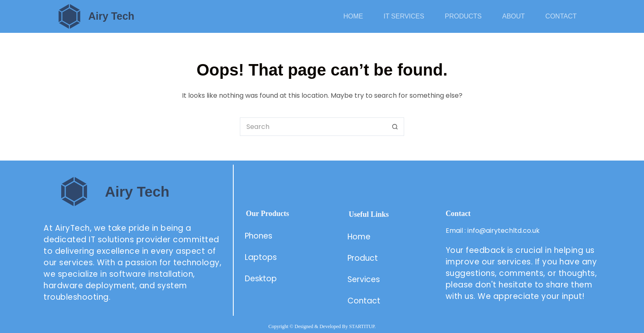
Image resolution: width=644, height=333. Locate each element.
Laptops (261, 257)
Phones (259, 236)
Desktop (261, 279)
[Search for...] (313, 127)
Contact (561, 16)
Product (364, 258)
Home (353, 16)
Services (364, 279)
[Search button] (395, 127)
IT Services (404, 16)
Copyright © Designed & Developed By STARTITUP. (322, 326)
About (514, 16)
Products (463, 16)
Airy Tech (111, 16)
